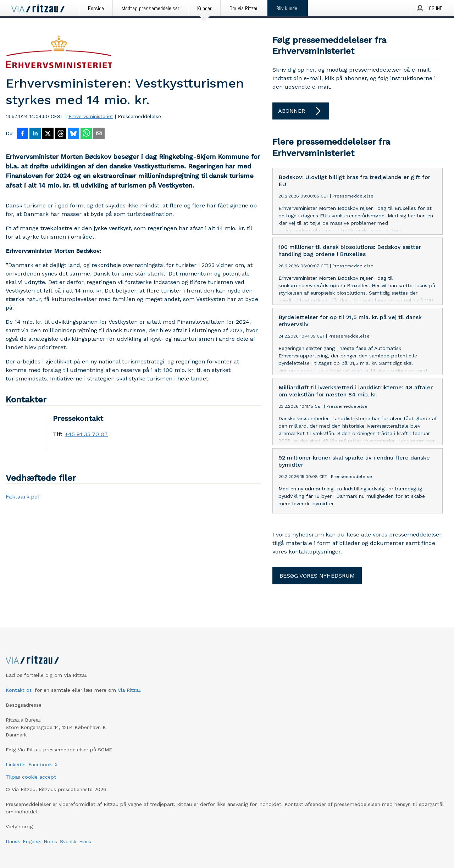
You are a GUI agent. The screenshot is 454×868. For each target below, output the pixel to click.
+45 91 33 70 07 (86, 434)
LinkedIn (16, 764)
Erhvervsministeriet (91, 116)
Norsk (50, 841)
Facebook (40, 764)
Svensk (68, 841)
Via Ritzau (130, 690)
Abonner (301, 111)
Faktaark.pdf (23, 497)
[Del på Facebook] (22, 134)
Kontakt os (19, 690)
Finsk (85, 841)
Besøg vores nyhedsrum (317, 576)
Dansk (13, 841)
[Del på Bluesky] (73, 134)
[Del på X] (48, 134)
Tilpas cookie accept (31, 777)
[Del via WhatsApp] (86, 134)
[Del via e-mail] (99, 134)
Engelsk (32, 841)
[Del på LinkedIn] (35, 134)
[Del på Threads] (61, 134)
